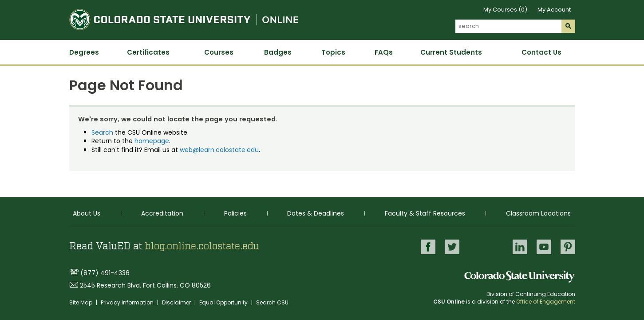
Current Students (451, 52)
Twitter (450, 246)
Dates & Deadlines (316, 213)
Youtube (544, 246)
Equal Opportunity (224, 302)
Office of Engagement (546, 302)
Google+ (485, 247)
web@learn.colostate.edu (219, 150)
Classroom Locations (538, 213)
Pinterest (568, 246)
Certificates (148, 52)
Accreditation (162, 213)
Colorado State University (520, 277)
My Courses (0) (505, 10)
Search (102, 132)
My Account (554, 10)
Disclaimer (177, 302)
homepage (152, 141)
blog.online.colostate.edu (202, 246)
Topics (333, 52)
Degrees (84, 52)
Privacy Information (128, 302)
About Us (87, 213)
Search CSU (272, 302)
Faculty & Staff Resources (425, 213)
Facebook (426, 246)
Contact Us (541, 52)
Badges (278, 52)
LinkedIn (520, 246)
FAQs (384, 52)
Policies (235, 213)
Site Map (81, 302)
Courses (219, 52)
